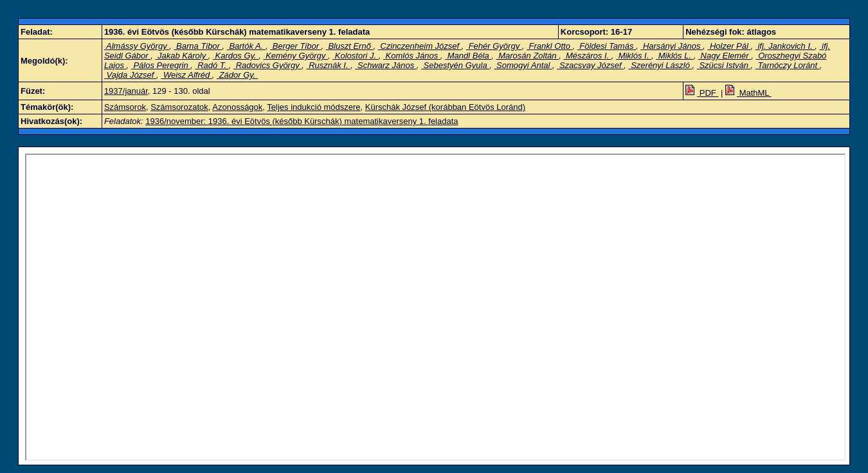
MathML (748, 93)
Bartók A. (246, 46)
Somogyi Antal (523, 65)
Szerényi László (661, 65)
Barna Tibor (198, 46)
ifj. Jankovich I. (785, 46)
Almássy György (137, 46)
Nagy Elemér (725, 56)
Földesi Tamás (607, 46)
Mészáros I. (587, 56)
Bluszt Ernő (350, 46)
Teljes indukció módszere (313, 107)
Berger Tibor (295, 46)
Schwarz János (385, 65)
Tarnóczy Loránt (788, 65)
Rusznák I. (329, 65)
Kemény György (296, 56)
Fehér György (494, 46)
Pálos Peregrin (161, 65)
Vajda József (130, 75)
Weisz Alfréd (186, 75)
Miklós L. (675, 56)
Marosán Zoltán (528, 56)
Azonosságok (237, 107)
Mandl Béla (468, 56)
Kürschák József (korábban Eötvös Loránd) (445, 107)
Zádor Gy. (237, 75)
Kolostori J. (356, 56)
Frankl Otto (550, 46)
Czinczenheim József (420, 46)
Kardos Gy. (236, 56)
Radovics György (267, 65)
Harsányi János (672, 46)
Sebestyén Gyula (455, 65)
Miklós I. (634, 56)
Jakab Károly (181, 56)
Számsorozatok (179, 107)
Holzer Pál (729, 46)
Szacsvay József (590, 65)
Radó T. (212, 65)
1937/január (126, 91)
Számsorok (125, 107)
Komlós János (412, 56)
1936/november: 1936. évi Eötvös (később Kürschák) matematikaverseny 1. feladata (302, 121)
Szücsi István (724, 65)
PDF (702, 93)
